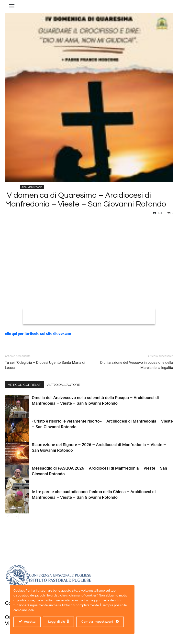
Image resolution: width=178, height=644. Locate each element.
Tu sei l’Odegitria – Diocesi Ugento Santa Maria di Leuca (45, 365)
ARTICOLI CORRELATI (25, 385)
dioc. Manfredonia (32, 187)
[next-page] (16, 516)
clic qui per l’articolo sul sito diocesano (38, 334)
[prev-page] (8, 516)
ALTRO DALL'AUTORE (64, 385)
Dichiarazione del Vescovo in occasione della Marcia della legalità (137, 365)
